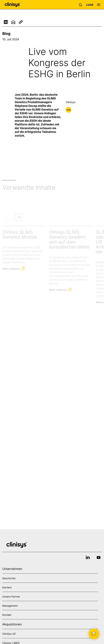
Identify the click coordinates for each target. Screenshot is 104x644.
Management (10, 606)
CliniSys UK (9, 634)
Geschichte (9, 578)
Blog (6, 34)
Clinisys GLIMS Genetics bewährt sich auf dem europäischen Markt (69, 239)
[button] (81, 5)
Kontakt (7, 615)
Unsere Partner (11, 597)
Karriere (7, 587)
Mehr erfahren (11, 269)
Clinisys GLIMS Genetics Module (20, 235)
